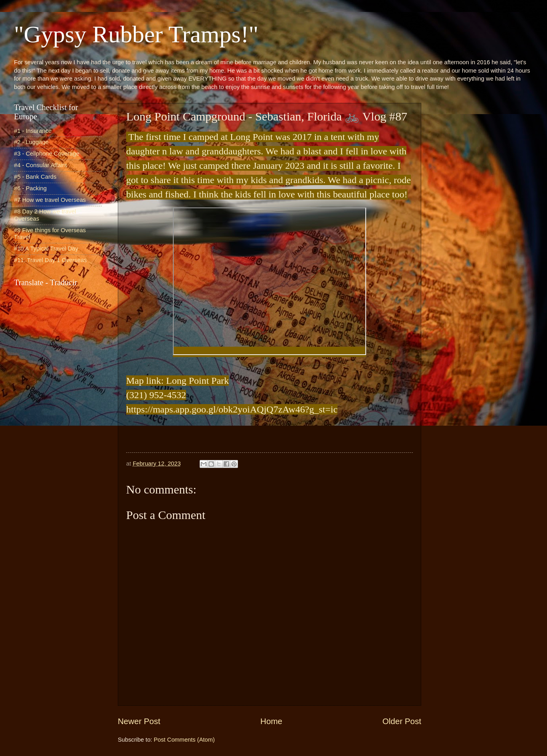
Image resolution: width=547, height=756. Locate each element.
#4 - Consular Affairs (41, 165)
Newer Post (139, 721)
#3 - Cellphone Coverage (47, 154)
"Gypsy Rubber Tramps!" (136, 34)
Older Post (402, 721)
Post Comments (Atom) (184, 740)
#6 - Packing (30, 188)
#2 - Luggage (31, 142)
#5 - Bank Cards (35, 177)
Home (271, 721)
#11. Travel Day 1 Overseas (50, 260)
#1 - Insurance (33, 131)
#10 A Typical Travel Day (46, 249)
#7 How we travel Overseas (50, 200)
